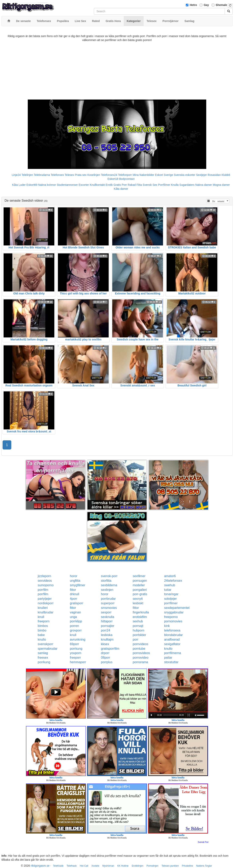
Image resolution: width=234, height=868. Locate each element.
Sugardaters (187, 185)
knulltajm (107, 640)
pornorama (140, 662)
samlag (43, 653)
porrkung (76, 649)
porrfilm (43, 590)
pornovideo (140, 658)
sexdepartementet (177, 608)
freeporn (44, 621)
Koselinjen (94, 175)
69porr (74, 644)
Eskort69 (32, 185)
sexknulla (108, 617)
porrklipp (76, 621)
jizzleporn (44, 576)
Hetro (193, 5)
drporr (105, 653)
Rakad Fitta (135, 185)
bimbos (43, 626)
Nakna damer (204, 185)
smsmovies (109, 608)
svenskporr (45, 644)
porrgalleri (140, 590)
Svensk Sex (150, 185)
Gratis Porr (120, 185)
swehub (170, 585)
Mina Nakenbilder (143, 175)
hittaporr (107, 621)
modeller (139, 585)
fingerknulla (141, 612)
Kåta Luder (19, 185)
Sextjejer (201, 175)
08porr (105, 658)
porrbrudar (108, 599)
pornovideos (141, 653)
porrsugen (140, 581)
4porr (73, 599)
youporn (76, 653)
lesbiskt (138, 603)
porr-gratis (140, 594)
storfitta (106, 581)
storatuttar (171, 662)
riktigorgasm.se (40, 866)
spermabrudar (48, 649)
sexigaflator (172, 644)
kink (167, 626)
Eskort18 (113, 179)
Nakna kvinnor (47, 185)
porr (135, 640)
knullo (42, 640)
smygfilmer (77, 585)
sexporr (106, 612)
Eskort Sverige (164, 175)
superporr (108, 603)
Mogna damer (221, 185)
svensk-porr (109, 576)
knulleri (43, 608)
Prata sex (81, 175)
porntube (139, 649)
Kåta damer (121, 189)
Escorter (84, 185)
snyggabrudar (174, 612)
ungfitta (75, 581)
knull (41, 617)
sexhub (138, 621)
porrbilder (139, 635)
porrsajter (108, 626)
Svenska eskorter (185, 175)
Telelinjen (27, 175)
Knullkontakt (97, 185)
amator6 (170, 576)
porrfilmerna (173, 653)
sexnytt (138, 599)
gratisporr (77, 603)
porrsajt (138, 626)
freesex (43, 658)
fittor (73, 590)
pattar (168, 658)
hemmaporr (78, 662)
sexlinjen (107, 590)
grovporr (76, 630)
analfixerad (172, 640)
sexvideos (45, 581)
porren (74, 626)
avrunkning (78, 640)
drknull (74, 594)
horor (73, 576)
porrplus (107, 662)
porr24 (105, 630)
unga (73, 617)
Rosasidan (214, 175)
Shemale (222, 5)
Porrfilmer (164, 185)
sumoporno (46, 585)
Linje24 (16, 175)
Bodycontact (127, 179)
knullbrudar (46, 612)
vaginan (75, 612)
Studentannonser (67, 185)
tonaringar (171, 594)
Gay (206, 5)
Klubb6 (226, 175)
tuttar (168, 590)
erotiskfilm (140, 617)
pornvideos (140, 644)
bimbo (42, 630)
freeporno (171, 617)
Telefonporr (125, 175)
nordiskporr (46, 603)
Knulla (175, 185)
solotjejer (171, 599)
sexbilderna (109, 585)
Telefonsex (57, 175)
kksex (105, 644)
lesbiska (107, 635)
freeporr (75, 658)
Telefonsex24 (109, 175)
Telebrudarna (42, 175)
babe (41, 635)
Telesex (69, 175)
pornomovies (173, 621)
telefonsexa (172, 630)
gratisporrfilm (110, 649)
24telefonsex (173, 581)
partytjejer (45, 599)
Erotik (109, 185)
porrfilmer (171, 603)
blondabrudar (174, 635)
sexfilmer (139, 576)
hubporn (139, 630)
